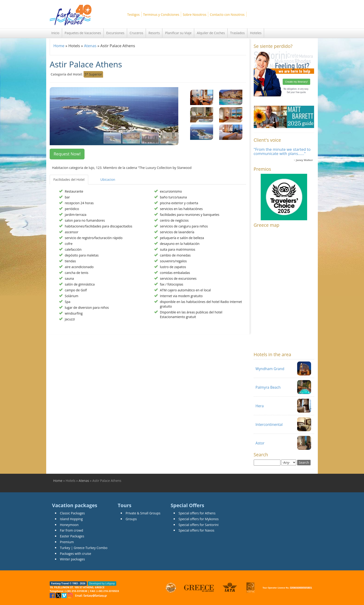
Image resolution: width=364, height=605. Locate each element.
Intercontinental (269, 424)
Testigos (133, 15)
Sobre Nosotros (195, 15)
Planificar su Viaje (178, 33)
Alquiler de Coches (211, 33)
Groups (131, 519)
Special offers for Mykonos (199, 519)
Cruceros (136, 33)
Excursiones (115, 33)
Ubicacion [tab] (108, 179)
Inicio (55, 33)
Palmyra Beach (268, 387)
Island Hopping (71, 519)
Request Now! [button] (67, 154)
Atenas (90, 46)
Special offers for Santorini (198, 525)
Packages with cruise (76, 554)
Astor (260, 443)
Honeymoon (69, 525)
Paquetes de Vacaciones (83, 33)
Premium (67, 542)
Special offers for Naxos (196, 530)
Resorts (154, 33)
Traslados (237, 33)
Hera (260, 406)
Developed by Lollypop (102, 583)
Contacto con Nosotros (227, 15)
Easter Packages (72, 536)
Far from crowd (71, 530)
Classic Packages (72, 513)
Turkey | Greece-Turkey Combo (84, 548)
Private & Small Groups (143, 513)
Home (59, 46)
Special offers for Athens (197, 513)
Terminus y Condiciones (161, 15)
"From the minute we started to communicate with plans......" (282, 151)
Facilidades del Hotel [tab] (69, 179)
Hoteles (256, 33)
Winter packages (72, 559)
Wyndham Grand (270, 369)
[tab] (92, 177)
